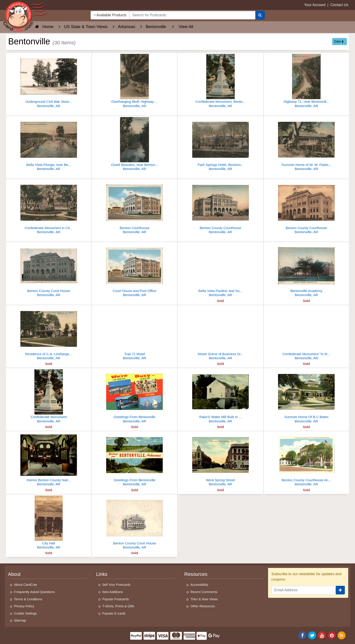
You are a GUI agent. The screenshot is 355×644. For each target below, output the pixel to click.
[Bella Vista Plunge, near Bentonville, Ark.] (49, 145)
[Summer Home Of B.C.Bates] (307, 397)
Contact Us (339, 5)
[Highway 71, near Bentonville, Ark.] (307, 81)
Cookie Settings (25, 613)
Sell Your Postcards (116, 585)
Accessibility (199, 585)
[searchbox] (192, 15)
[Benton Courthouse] (135, 208)
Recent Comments (204, 592)
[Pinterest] (332, 635)
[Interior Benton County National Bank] (49, 460)
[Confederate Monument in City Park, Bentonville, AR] (49, 208)
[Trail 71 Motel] (135, 334)
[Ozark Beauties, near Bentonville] (135, 145)
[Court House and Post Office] (135, 271)
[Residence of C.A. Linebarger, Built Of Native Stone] (49, 334)
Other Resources (203, 606)
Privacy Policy (24, 606)
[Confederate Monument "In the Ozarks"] (307, 334)
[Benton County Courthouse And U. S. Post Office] (307, 460)
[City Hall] (49, 523)
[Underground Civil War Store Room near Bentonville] (49, 81)
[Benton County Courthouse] (221, 208)
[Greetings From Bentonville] (135, 397)
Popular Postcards (116, 599)
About (14, 574)
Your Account (315, 5)
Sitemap (20, 620)
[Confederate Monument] (49, 397)
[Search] (260, 15)
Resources (196, 574)
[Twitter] (312, 635)
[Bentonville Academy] (307, 271)
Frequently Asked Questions (34, 592)
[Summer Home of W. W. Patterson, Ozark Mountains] (307, 145)
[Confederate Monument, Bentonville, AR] (221, 81)
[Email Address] (304, 590)
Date (339, 41)
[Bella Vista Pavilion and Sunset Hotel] (221, 271)
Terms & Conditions (28, 599)
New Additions (113, 592)
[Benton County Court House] (49, 271)
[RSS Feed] (342, 635)
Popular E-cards (114, 613)
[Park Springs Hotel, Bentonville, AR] (221, 145)
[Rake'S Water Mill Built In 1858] (221, 397)
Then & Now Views (204, 599)
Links (102, 574)
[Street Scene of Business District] (221, 334)
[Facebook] (302, 635)
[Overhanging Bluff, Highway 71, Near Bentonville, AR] (135, 81)
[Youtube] (322, 635)
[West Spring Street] (221, 460)
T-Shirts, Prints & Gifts (118, 606)
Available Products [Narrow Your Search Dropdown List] (110, 15)
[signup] (340, 590)
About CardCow (26, 585)
